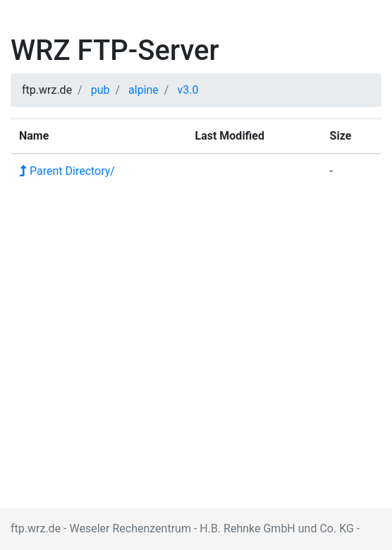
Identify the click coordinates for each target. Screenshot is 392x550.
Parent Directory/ (67, 171)
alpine (143, 90)
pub (100, 90)
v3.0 (188, 90)
